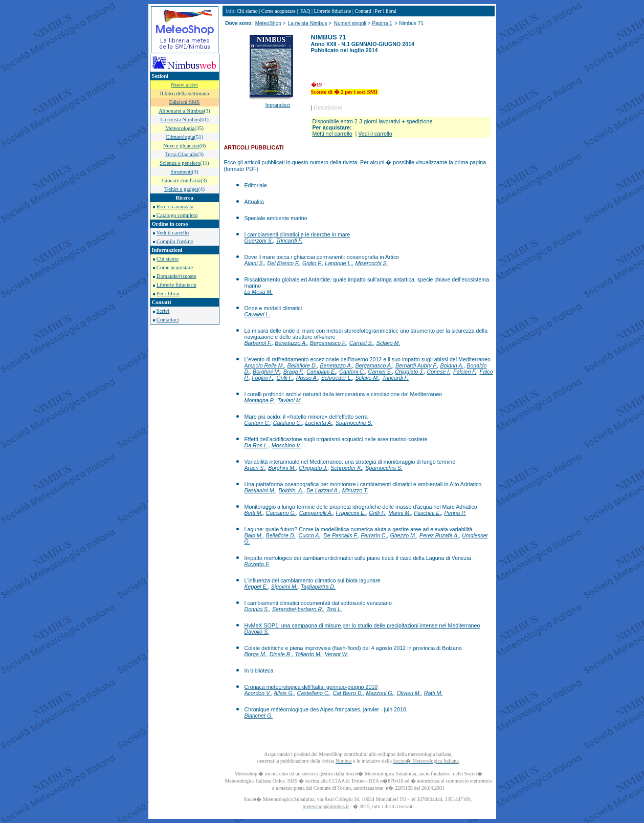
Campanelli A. (316, 513)
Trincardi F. (290, 241)
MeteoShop (268, 23)
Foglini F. (262, 378)
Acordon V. (258, 693)
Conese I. (439, 372)
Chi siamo (168, 259)
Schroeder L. (337, 378)
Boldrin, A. (291, 490)
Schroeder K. (346, 468)
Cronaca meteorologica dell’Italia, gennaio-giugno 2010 (311, 687)
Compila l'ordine (175, 241)
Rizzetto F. (257, 564)
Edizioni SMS (184, 102)
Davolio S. (257, 632)
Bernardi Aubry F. (416, 365)
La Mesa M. (259, 292)
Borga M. (256, 654)
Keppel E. (256, 587)
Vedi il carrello (173, 233)
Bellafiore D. (302, 365)
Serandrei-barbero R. (298, 609)
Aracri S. (255, 468)
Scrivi (163, 311)
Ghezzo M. (403, 535)
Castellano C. (314, 693)
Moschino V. (286, 445)
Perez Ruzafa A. (439, 535)
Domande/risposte (176, 276)
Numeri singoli (350, 23)
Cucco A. (310, 535)
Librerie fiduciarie (176, 285)
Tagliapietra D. (318, 587)
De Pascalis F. (340, 535)
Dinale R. (281, 654)
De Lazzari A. (323, 490)
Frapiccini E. (351, 513)
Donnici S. (257, 609)
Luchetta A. (319, 423)
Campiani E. (321, 372)
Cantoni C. (352, 372)
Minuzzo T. (355, 490)
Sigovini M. (284, 587)
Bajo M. (254, 535)
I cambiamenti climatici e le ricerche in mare (297, 234)
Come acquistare (175, 267)
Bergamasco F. (328, 343)
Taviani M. (290, 400)
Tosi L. (334, 609)
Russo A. (307, 378)
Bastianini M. (260, 490)
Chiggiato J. (409, 372)
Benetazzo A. (291, 343)
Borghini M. (267, 372)
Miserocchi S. (372, 263)
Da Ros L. (257, 445)
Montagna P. (260, 400)
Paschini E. (427, 513)
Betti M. (254, 513)
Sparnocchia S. (354, 423)
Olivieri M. (408, 693)
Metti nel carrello (332, 134)
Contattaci (168, 320)
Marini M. (399, 513)
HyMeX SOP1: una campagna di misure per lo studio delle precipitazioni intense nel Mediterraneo (362, 625)
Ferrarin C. (374, 535)
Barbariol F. (258, 343)
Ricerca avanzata (175, 207)
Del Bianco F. (284, 263)
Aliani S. (254, 263)
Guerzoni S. (259, 241)
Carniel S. (361, 343)
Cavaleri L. (258, 314)
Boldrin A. (452, 365)
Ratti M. (434, 693)
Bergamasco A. (374, 365)
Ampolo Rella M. (264, 365)
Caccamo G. (281, 513)
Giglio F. (312, 263)
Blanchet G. (259, 716)
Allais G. (284, 693)
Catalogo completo (177, 215)
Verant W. (337, 654)
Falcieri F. (465, 372)
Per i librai (168, 294)
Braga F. (294, 372)
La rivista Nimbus (308, 23)
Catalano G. (288, 423)
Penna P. (455, 513)
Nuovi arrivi (184, 85)
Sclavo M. (388, 343)
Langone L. (338, 263)
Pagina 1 (382, 23)
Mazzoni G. (380, 693)
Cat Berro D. (348, 693)
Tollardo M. (308, 654)
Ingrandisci (278, 105)
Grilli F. (285, 378)
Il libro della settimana (184, 93)
